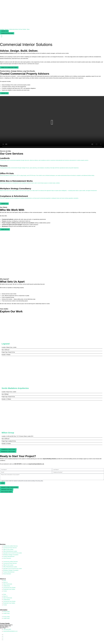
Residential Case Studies (9, 589)
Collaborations (12, 29)
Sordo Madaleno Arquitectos (15, 388)
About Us (18, 29)
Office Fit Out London (8, 549)
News (28, 29)
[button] (52, 122)
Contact (5, 591)
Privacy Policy (7, 612)
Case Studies (23, 29)
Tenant (6, 29)
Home (5, 581)
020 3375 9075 (18, 464)
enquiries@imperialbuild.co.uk (36, 464)
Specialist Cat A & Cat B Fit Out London (13, 553)
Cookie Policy (6, 613)
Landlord (2, 29)
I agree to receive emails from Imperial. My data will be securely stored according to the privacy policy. (22, 481)
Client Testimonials (8, 584)
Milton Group (8, 433)
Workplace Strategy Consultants (11, 555)
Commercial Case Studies (9, 588)
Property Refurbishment (9, 556)
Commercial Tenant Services (10, 548)
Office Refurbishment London (10, 551)
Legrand (6, 344)
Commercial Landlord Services (10, 546)
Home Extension (7, 558)
